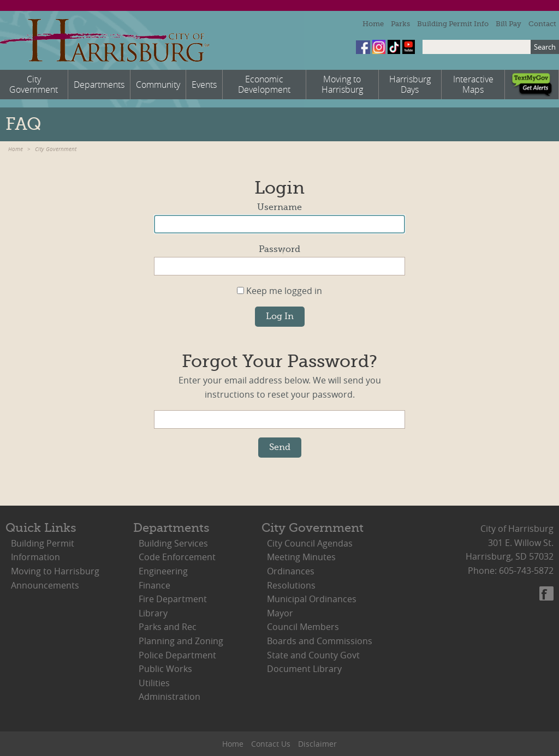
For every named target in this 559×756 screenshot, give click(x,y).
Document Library (304, 669)
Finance (154, 585)
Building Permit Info (453, 24)
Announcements (45, 585)
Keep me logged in (279, 291)
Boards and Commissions (320, 641)
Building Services (173, 543)
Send (280, 447)
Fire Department (173, 599)
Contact (542, 24)
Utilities (154, 683)
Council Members (303, 627)
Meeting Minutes (301, 557)
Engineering (163, 571)
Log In (280, 316)
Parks (400, 24)
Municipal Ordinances (312, 599)
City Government (56, 149)
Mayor (280, 613)
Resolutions (291, 585)
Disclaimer (317, 744)
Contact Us (271, 744)
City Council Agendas (310, 543)
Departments (171, 528)
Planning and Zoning (181, 641)
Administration (170, 697)
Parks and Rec (168, 627)
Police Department (177, 655)
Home (373, 24)
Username (279, 207)
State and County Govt (313, 655)
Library (153, 613)
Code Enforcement (177, 557)
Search (545, 47)
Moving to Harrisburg (55, 571)
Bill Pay (509, 24)
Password (279, 249)
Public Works (165, 669)
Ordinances (291, 571)
